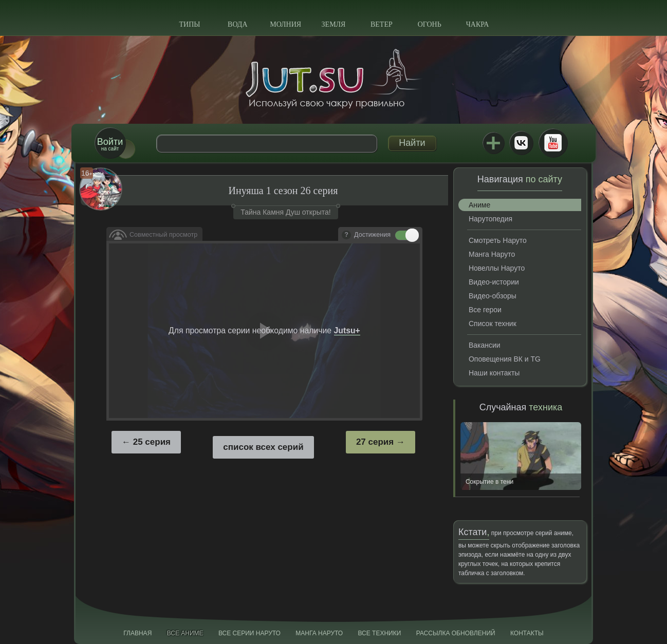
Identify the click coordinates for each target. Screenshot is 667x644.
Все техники (379, 633)
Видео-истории (494, 282)
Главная (137, 633)
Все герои (485, 310)
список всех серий (263, 447)
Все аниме (185, 633)
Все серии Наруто (249, 633)
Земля (334, 24)
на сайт (110, 144)
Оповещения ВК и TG (505, 359)
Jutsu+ (493, 143)
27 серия (375, 442)
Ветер (382, 24)
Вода (237, 24)
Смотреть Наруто (498, 240)
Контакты (527, 633)
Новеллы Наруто (497, 268)
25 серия (152, 442)
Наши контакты (494, 373)
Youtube (553, 143)
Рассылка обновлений (456, 633)
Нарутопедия (490, 219)
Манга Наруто (492, 254)
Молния (285, 24)
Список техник (493, 324)
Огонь (430, 24)
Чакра (478, 24)
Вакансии (485, 345)
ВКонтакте (521, 143)
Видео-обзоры (493, 296)
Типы (189, 24)
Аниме (479, 205)
